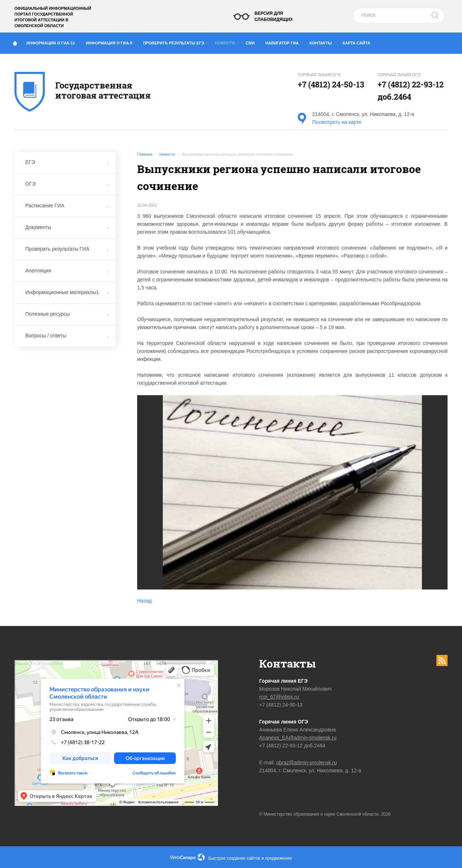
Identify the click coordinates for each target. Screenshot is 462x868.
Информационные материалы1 (67, 292)
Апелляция (67, 271)
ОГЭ (67, 184)
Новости (227, 41)
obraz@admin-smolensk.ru (307, 763)
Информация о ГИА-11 (53, 42)
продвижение (279, 858)
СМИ (253, 42)
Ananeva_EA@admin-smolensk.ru (298, 738)
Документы (67, 227)
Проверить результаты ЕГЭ (176, 42)
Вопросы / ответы (67, 336)
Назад (144, 601)
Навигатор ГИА (285, 42)
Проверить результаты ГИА (67, 249)
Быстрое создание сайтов (234, 858)
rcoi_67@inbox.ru (279, 697)
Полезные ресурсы (67, 314)
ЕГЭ (67, 162)
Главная (145, 154)
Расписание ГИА (67, 206)
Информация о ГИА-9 (112, 42)
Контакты (324, 42)
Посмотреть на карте (337, 122)
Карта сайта (356, 43)
